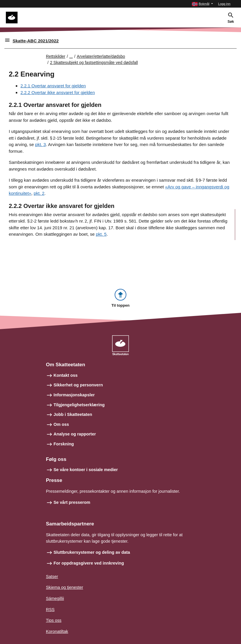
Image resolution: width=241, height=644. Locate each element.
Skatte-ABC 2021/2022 (36, 41)
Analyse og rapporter (75, 434)
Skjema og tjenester (64, 587)
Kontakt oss (66, 375)
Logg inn (224, 4)
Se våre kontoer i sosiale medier (86, 470)
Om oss (61, 424)
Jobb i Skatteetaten (73, 414)
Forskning (64, 444)
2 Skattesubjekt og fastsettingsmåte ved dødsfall (94, 63)
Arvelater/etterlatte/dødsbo (101, 56)
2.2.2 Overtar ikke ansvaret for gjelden (58, 92)
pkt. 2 (39, 193)
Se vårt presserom (72, 502)
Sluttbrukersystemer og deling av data (92, 552)
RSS (50, 610)
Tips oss (54, 620)
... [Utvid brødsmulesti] (71, 56)
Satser (52, 577)
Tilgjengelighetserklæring (79, 405)
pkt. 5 (101, 234)
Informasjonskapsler (74, 395)
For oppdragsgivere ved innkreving (89, 563)
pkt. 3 (41, 144)
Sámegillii (55, 598)
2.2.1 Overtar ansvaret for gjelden (53, 86)
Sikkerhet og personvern (78, 385)
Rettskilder (56, 56)
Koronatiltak (57, 631)
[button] (202, 4)
